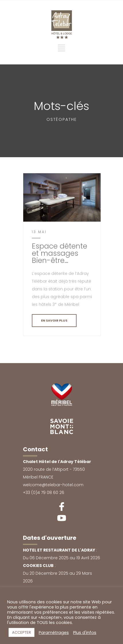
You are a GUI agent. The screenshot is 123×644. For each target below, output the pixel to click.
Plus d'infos (85, 633)
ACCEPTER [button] (22, 632)
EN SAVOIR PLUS (54, 320)
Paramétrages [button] (54, 633)
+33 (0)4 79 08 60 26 (44, 493)
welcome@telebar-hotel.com (53, 485)
